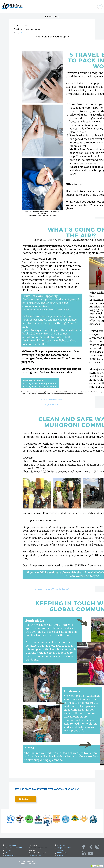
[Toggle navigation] (100, 6)
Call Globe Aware (35, 856)
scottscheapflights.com (52, 399)
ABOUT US (61, 845)
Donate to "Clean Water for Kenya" (52, 589)
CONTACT (9, 850)
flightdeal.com (52, 405)
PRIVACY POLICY (11, 856)
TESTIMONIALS (62, 853)
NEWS (7, 853)
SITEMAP (60, 856)
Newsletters (25, 33)
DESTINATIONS (26, 799)
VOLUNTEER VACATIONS (14, 848)
